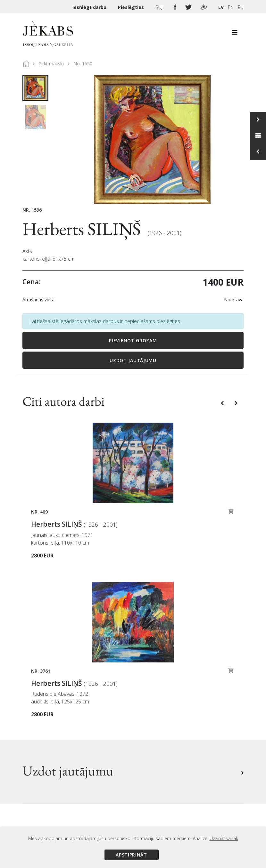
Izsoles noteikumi (159, 686)
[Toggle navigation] (235, 34)
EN (231, 7)
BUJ (160, 7)
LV (221, 7)
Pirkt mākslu (51, 64)
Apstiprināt (131, 855)
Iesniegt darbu (90, 7)
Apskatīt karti (46, 763)
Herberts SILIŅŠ (83, 229)
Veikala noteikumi (159, 713)
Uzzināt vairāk (224, 838)
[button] (223, 402)
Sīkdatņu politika (158, 731)
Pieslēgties (132, 7)
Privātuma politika (160, 722)
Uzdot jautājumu (133, 360)
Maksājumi (151, 695)
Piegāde (147, 704)
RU (241, 7)
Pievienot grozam (133, 341)
